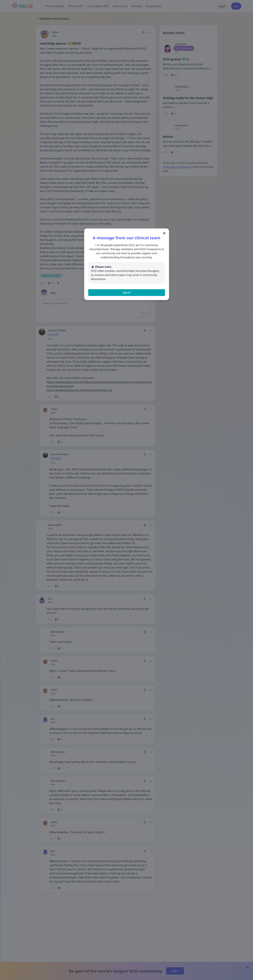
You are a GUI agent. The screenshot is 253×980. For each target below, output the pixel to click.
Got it (127, 293)
